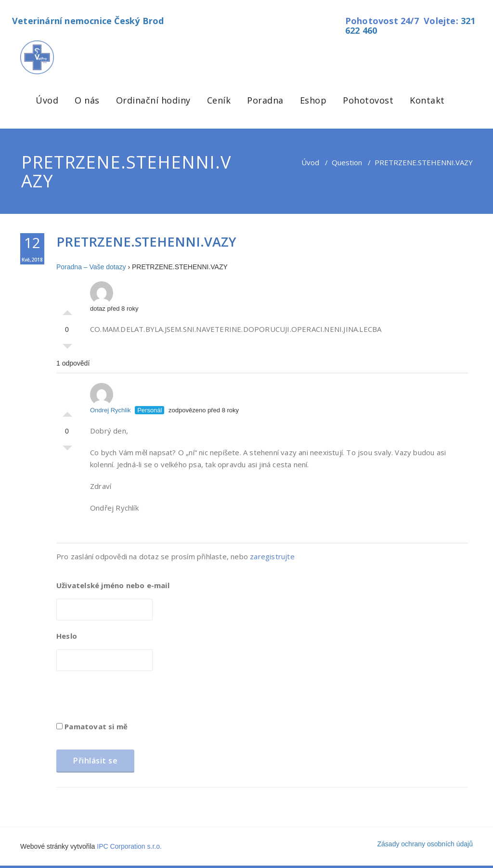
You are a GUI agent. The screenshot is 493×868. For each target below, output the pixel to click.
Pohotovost (368, 100)
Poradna (265, 100)
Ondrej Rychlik (110, 398)
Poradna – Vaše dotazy (91, 267)
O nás (87, 100)
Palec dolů (67, 349)
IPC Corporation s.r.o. (129, 846)
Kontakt (427, 100)
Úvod (47, 100)
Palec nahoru (67, 310)
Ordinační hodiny (153, 100)
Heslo (67, 636)
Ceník (219, 100)
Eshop (313, 100)
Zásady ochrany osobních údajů (425, 844)
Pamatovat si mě (92, 726)
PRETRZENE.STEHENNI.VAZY (146, 242)
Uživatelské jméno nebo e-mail (113, 585)
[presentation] (130, 699)
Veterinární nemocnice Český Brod (88, 21)
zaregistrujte (272, 556)
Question (347, 162)
